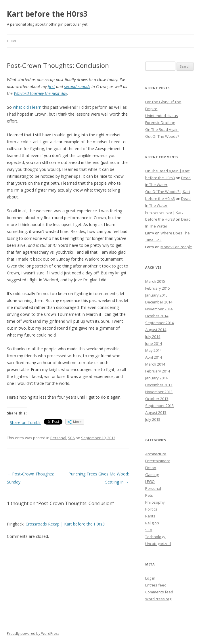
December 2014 (159, 302)
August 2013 (156, 412)
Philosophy (155, 502)
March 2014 (155, 364)
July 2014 (153, 337)
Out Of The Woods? (162, 136)
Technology (155, 537)
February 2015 (158, 288)
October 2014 (157, 316)
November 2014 (159, 309)
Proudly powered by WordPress (33, 634)
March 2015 (155, 281)
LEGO (150, 481)
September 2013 (159, 406)
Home (12, 41)
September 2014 (159, 323)
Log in (150, 578)
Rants (150, 516)
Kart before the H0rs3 (47, 14)
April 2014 (154, 357)
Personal (58, 438)
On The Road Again (162, 129)
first (51, 86)
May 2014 (153, 350)
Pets (149, 495)
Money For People (176, 247)
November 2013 (159, 392)
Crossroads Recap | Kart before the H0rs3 (65, 524)
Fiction (151, 468)
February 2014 (158, 371)
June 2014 (154, 343)
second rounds (77, 86)
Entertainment (158, 461)
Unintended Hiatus (162, 116)
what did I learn (27, 107)
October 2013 (157, 399)
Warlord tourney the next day (40, 93)
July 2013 (153, 419)
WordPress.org (158, 599)
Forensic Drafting (160, 123)
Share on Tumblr (25, 422)
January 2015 (156, 295)
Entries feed (156, 585)
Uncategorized (158, 544)
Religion (152, 523)
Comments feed (159, 592)
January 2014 (156, 378)
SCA (71, 438)
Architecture (156, 454)
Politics (151, 509)
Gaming (152, 475)
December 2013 (159, 385)
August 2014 (156, 330)
